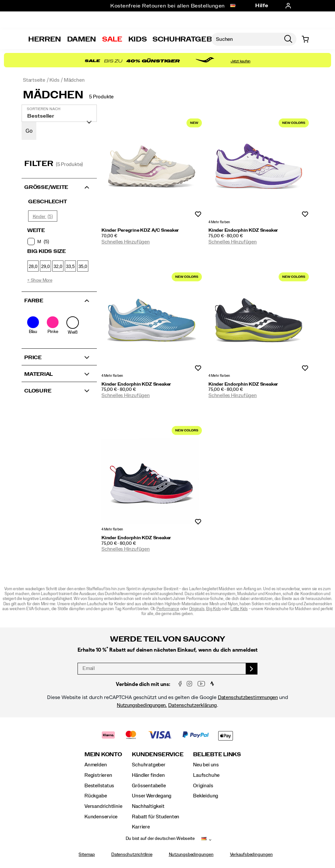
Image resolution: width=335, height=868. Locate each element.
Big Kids (213, 609)
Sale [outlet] (112, 39)
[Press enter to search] (288, 39)
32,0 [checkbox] (58, 266)
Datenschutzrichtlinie (132, 855)
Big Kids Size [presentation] (46, 251)
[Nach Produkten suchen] (246, 39)
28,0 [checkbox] (33, 266)
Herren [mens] (45, 39)
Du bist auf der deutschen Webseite (160, 839)
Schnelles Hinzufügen (126, 242)
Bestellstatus (99, 786)
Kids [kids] (138, 39)
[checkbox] (59, 242)
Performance (168, 609)
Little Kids (239, 609)
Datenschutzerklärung (193, 705)
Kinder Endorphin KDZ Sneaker (243, 230)
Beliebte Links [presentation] (217, 754)
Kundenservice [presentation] (158, 754)
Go (29, 131)
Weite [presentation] (36, 230)
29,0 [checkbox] (45, 266)
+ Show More (40, 280)
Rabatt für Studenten (156, 817)
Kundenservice (101, 817)
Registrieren (98, 775)
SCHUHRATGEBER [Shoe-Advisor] (187, 39)
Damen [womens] (82, 39)
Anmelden (96, 765)
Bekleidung (206, 796)
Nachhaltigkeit (148, 806)
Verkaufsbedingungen (251, 855)
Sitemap (87, 855)
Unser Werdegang (152, 796)
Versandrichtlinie (103, 806)
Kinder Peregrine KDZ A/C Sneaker (140, 230)
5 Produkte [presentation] (101, 97)
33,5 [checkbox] (70, 266)
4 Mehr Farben (219, 222)
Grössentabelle (149, 786)
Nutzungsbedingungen (191, 855)
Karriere (141, 827)
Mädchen (53, 95)
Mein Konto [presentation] (103, 754)
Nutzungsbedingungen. (142, 705)
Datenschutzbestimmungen (248, 697)
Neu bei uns (206, 765)
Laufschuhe (206, 775)
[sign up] (252, 669)
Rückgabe (96, 796)
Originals (197, 609)
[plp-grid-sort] (59, 113)
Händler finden (148, 775)
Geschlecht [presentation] (48, 202)
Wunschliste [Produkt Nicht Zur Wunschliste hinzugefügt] (198, 215)
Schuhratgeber (149, 765)
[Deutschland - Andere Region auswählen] (233, 6)
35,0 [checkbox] (83, 266)
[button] (59, 187)
